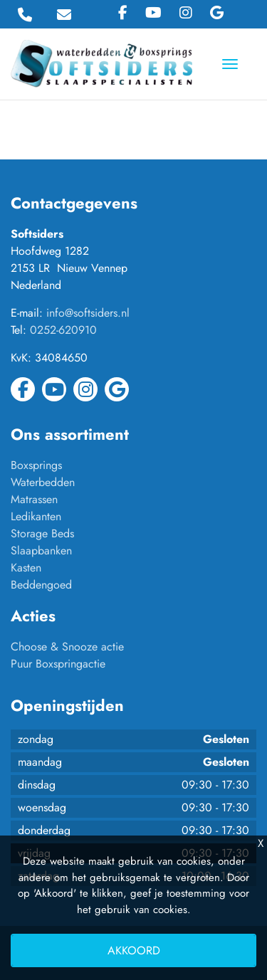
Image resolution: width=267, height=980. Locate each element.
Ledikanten (36, 516)
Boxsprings (36, 465)
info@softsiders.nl (88, 313)
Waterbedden (43, 482)
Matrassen (34, 499)
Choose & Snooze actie (67, 647)
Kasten (26, 568)
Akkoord (134, 950)
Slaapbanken (41, 550)
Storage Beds (42, 533)
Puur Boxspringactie (58, 664)
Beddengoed (41, 585)
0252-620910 (63, 330)
